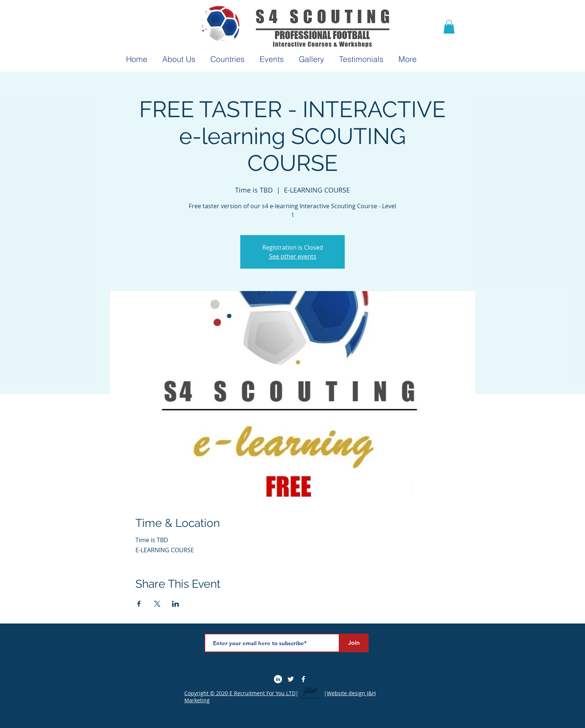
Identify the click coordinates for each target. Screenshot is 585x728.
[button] (449, 27)
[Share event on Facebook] (139, 604)
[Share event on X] (157, 604)
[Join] (354, 643)
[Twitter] (291, 679)
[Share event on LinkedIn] (176, 604)
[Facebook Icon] (303, 679)
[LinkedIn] (278, 679)
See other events (293, 256)
